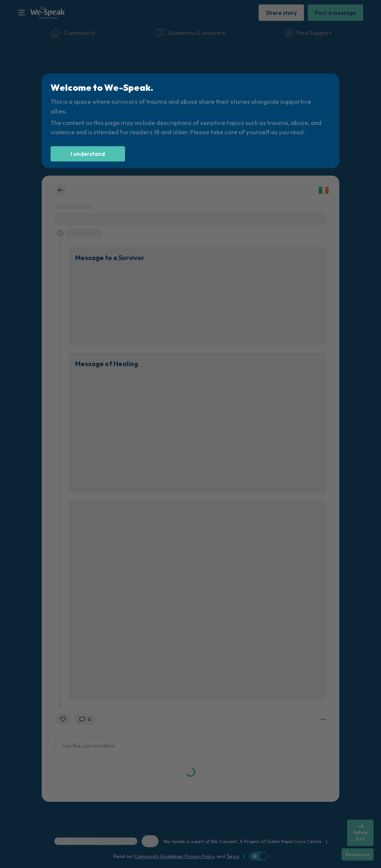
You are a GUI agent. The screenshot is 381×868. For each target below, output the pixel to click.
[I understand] (88, 154)
